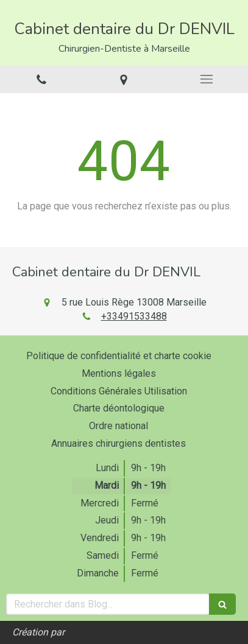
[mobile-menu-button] (207, 79)
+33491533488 (134, 316)
